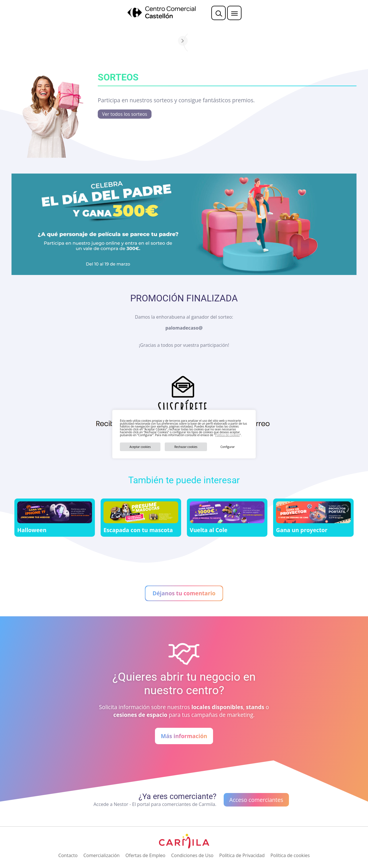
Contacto (68, 855)
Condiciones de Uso (192, 855)
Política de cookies (227, 435)
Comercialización (101, 855)
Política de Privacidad (242, 855)
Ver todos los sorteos (125, 114)
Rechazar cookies (186, 447)
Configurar (228, 447)
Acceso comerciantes (256, 800)
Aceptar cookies (140, 447)
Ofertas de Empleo (145, 855)
